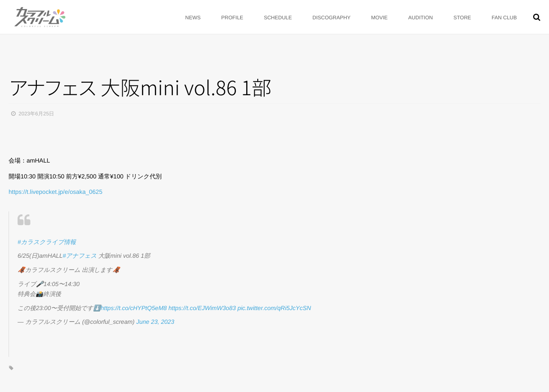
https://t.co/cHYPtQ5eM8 (134, 308)
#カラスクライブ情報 (47, 242)
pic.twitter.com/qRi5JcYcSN (274, 308)
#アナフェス (80, 256)
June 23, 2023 (155, 322)
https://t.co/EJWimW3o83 (202, 308)
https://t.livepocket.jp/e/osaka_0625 (56, 192)
